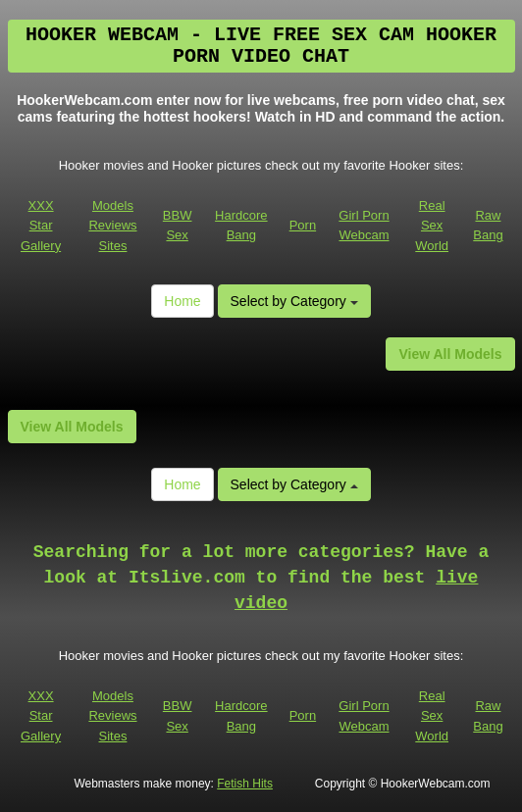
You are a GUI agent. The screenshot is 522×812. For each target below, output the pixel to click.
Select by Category (294, 301)
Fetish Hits (245, 784)
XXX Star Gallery (41, 226)
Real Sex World (432, 226)
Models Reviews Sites (112, 226)
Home (182, 301)
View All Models (450, 354)
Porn (303, 225)
